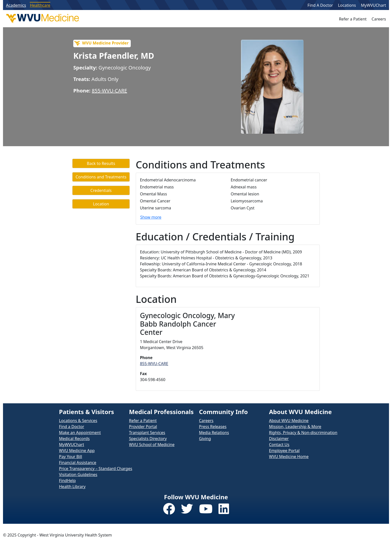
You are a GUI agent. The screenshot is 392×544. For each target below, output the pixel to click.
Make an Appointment (80, 433)
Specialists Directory (148, 439)
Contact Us (279, 445)
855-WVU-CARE (109, 91)
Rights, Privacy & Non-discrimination (303, 433)
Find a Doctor (72, 427)
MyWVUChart (373, 5)
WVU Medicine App (77, 451)
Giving (205, 439)
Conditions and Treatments (101, 177)
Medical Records (74, 439)
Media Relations (214, 433)
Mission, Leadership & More (295, 427)
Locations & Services (78, 421)
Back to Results (101, 163)
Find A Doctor (320, 5)
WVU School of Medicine (152, 445)
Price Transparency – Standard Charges (96, 469)
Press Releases (213, 427)
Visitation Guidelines (78, 475)
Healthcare (40, 5)
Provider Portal (143, 427)
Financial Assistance (78, 463)
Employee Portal (284, 451)
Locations (347, 5)
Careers (379, 19)
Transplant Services (147, 433)
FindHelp (67, 481)
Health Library (72, 487)
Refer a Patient (353, 19)
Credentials (101, 190)
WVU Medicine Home (289, 457)
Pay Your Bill (70, 457)
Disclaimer (279, 439)
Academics (16, 5)
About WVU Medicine (289, 421)
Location (101, 204)
